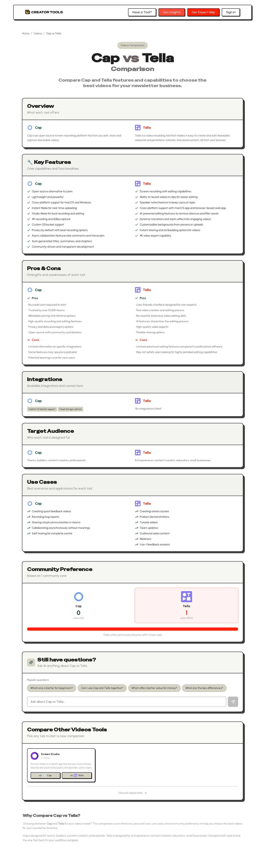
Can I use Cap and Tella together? (102, 688)
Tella (147, 128)
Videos (38, 33)
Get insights (172, 12)
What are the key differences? (204, 688)
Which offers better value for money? (154, 688)
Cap (38, 128)
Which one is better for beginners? (52, 688)
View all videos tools (132, 793)
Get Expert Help (203, 12)
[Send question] (233, 702)
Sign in (231, 12)
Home (26, 33)
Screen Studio (50, 754)
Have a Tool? (142, 12)
